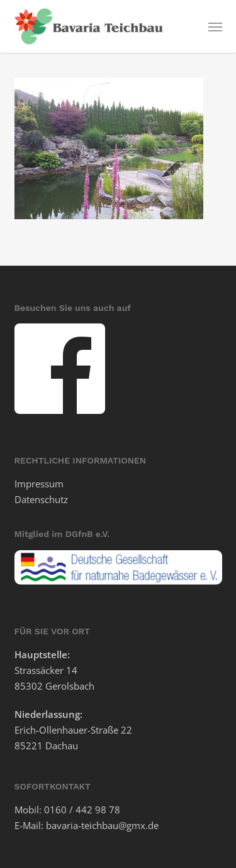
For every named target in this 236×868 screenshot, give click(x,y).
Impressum (39, 484)
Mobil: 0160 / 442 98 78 (67, 810)
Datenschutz (41, 499)
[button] (215, 26)
